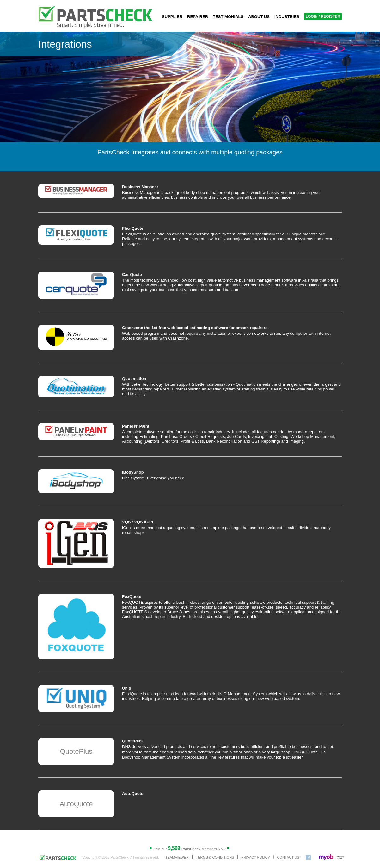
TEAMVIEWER (177, 857)
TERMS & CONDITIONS (215, 857)
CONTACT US (288, 857)
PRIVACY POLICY (256, 857)
